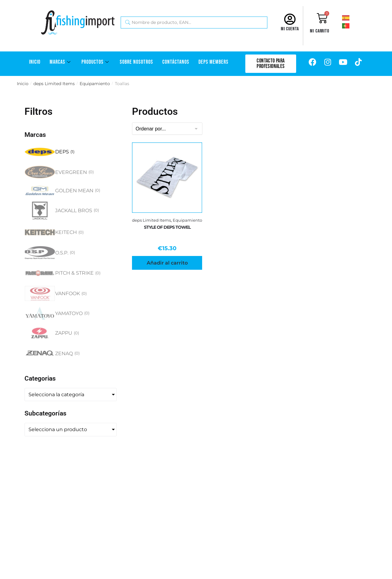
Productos (96, 62)
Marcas (61, 62)
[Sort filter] (167, 129)
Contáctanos (176, 62)
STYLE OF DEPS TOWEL (167, 227)
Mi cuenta (290, 29)
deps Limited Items (54, 84)
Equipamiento (95, 84)
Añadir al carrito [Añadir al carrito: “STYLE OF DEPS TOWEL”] (167, 263)
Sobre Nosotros (136, 62)
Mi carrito (320, 31)
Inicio (35, 62)
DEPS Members (213, 62)
